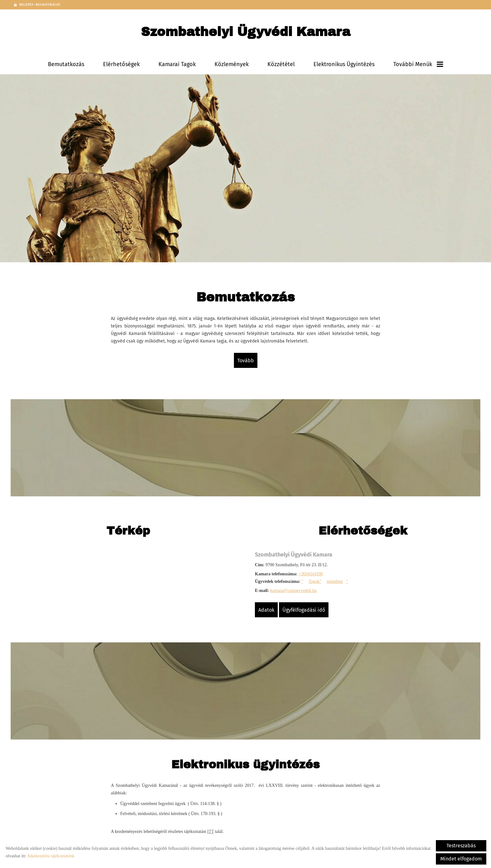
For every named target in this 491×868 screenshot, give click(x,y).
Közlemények (232, 64)
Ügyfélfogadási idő (304, 610)
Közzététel (281, 64)
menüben (335, 581)
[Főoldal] (246, 33)
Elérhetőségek (121, 64)
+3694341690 (311, 574)
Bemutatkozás (66, 64)
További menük (418, 64)
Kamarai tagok (177, 64)
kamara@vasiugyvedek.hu (294, 591)
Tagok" (315, 581)
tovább (246, 361)
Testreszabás (461, 846)
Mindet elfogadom (461, 859)
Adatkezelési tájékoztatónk (51, 856)
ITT (210, 831)
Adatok (266, 610)
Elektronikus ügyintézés (344, 64)
